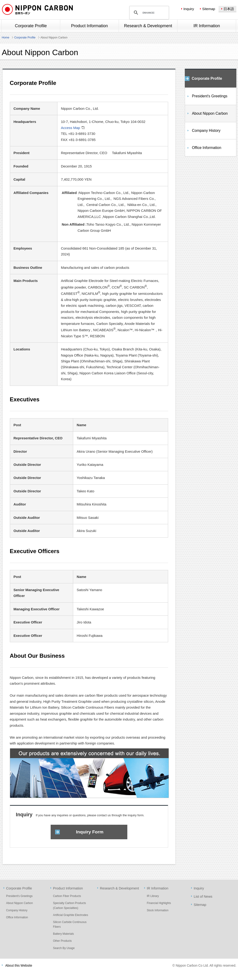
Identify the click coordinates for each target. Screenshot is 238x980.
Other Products (62, 941)
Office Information (207, 148)
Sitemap (209, 9)
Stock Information (158, 910)
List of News (203, 896)
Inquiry (189, 9)
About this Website (19, 966)
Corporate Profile (25, 38)
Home (6, 38)
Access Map (71, 128)
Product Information (68, 888)
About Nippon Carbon (210, 113)
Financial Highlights (159, 903)
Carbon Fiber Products (67, 896)
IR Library (153, 896)
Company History (206, 131)
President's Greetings (210, 96)
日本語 (229, 9)
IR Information (158, 888)
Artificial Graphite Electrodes (71, 915)
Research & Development (119, 888)
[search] (148, 13)
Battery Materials (63, 934)
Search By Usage (64, 948)
